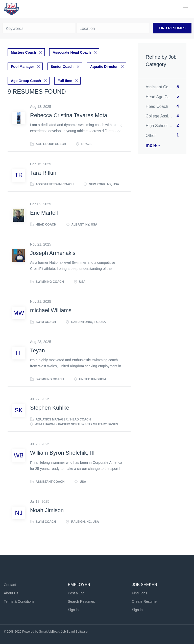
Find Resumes (172, 28)
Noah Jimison (47, 510)
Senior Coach (62, 67)
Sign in (73, 610)
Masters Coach (23, 52)
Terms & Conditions (19, 601)
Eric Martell (44, 213)
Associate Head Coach (72, 52)
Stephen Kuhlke (50, 408)
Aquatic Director (104, 67)
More (151, 145)
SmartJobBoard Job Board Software (63, 632)
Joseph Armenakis (53, 253)
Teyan (38, 350)
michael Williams (51, 310)
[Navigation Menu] (185, 9)
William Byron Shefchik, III (62, 453)
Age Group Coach (26, 81)
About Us (11, 593)
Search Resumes (81, 601)
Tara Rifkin (43, 173)
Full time (65, 81)
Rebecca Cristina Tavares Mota (69, 115)
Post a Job (76, 593)
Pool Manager (22, 67)
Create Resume (144, 601)
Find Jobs (140, 593)
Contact (10, 585)
